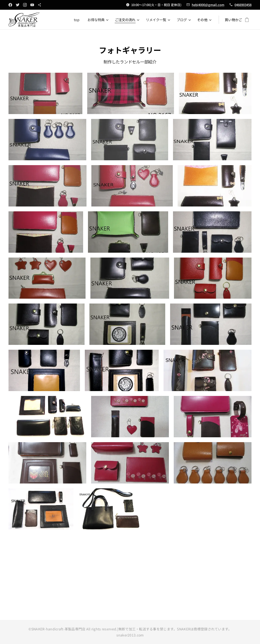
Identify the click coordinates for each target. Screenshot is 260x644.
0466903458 (243, 5)
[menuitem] (78, 20)
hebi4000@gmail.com (208, 5)
